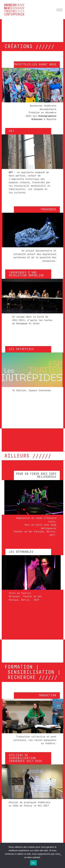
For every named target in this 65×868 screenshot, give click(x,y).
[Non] (61, 855)
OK (33, 863)
